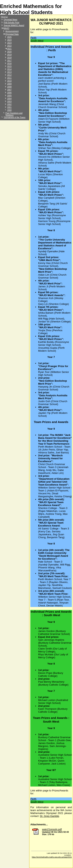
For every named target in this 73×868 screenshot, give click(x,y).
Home (4, 17)
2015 (9, 66)
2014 (9, 69)
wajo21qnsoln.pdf (52, 829)
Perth (33, 38)
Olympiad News (11, 20)
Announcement (12, 31)
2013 (9, 72)
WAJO (7, 28)
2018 (9, 58)
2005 (9, 96)
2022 (9, 46)
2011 (9, 78)
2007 (9, 90)
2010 (9, 81)
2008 (9, 87)
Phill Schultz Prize (11, 23)
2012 (9, 75)
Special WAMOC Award (14, 25)
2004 (9, 99)
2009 (9, 84)
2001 (9, 107)
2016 (9, 63)
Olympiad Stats (12, 34)
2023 (9, 43)
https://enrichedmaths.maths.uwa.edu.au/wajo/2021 (52, 857)
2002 (9, 104)
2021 (9, 49)
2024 (9, 40)
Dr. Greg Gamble (49, 816)
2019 (9, 55)
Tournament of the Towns (15, 117)
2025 (9, 37)
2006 (9, 93)
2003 (9, 101)
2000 (9, 110)
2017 (9, 61)
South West (37, 41)
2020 (9, 52)
